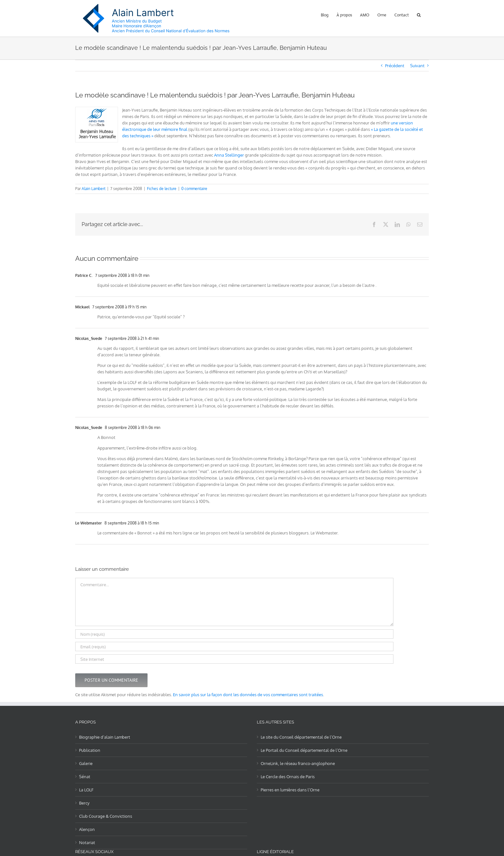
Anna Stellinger (229, 155)
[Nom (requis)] (234, 634)
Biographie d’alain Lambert (105, 737)
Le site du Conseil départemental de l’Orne (301, 737)
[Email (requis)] (234, 647)
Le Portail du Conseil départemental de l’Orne (304, 750)
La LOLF (86, 790)
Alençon (87, 829)
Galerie (86, 763)
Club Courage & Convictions (106, 816)
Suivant (417, 66)
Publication (90, 750)
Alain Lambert (94, 189)
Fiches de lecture (162, 189)
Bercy (84, 803)
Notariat (87, 842)
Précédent (395, 66)
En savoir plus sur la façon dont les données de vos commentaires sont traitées (248, 695)
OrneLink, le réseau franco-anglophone (298, 763)
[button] (419, 14)
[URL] (234, 659)
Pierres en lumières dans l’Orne (290, 790)
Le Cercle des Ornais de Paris (288, 777)
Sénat (85, 777)
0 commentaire (194, 189)
